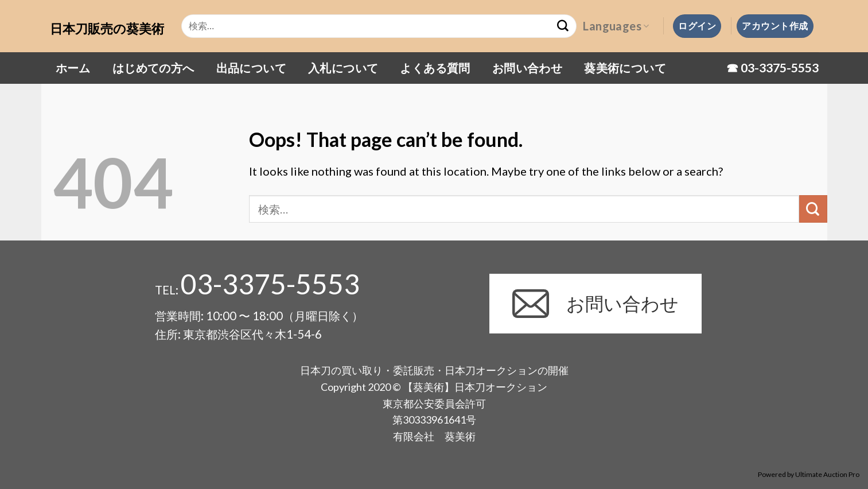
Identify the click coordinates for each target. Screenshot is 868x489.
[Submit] (813, 209)
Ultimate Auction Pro (827, 474)
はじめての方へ (153, 68)
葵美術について (625, 68)
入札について (343, 68)
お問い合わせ (527, 68)
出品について (251, 68)
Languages (616, 26)
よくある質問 (435, 68)
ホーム (73, 68)
